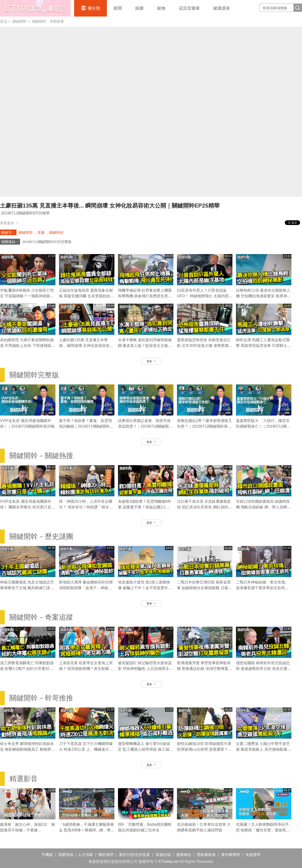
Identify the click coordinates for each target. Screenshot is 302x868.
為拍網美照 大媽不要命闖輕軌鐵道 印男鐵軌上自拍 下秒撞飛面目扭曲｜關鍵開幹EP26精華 (27, 346)
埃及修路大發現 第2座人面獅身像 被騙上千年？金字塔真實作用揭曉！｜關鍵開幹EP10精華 (145, 588)
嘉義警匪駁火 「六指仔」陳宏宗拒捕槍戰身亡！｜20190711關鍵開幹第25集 (263, 426)
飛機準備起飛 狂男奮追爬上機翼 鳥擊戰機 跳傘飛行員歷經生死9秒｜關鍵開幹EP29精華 (145, 296)
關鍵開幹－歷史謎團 (41, 536)
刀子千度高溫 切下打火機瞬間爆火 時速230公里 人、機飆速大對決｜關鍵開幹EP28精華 (86, 749)
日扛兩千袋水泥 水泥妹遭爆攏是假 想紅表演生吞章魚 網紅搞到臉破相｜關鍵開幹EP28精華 (204, 507)
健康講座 (222, 8)
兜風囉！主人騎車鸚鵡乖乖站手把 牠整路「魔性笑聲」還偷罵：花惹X (263, 830)
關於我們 (106, 855)
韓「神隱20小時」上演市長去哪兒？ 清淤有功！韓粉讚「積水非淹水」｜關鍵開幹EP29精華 (86, 507)
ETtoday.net (169, 862)
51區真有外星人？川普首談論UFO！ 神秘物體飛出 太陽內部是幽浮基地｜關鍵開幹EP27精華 (205, 296)
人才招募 (85, 855)
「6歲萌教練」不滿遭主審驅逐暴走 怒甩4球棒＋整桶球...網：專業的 (87, 830)
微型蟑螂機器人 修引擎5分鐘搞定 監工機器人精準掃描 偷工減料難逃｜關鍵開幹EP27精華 (145, 749)
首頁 (4, 21)
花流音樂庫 (189, 8)
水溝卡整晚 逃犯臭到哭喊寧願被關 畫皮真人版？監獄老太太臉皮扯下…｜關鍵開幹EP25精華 (145, 346)
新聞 (118, 8)
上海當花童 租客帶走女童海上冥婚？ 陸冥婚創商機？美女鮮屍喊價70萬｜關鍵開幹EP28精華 (86, 669)
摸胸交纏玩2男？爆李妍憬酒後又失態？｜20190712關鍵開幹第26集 (204, 426)
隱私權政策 (206, 855)
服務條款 (184, 855)
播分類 (94, 8)
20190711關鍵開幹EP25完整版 (47, 242)
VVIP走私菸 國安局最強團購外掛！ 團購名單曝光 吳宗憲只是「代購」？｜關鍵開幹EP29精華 (27, 507)
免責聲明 (253, 855)
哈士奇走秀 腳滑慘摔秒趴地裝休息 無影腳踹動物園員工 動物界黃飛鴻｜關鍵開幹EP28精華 (27, 749)
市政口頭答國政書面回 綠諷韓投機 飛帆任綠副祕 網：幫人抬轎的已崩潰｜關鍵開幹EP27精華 (263, 507)
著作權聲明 (231, 855)
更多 (151, 361)
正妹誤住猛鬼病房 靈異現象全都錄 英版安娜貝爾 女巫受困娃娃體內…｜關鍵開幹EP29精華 (86, 296)
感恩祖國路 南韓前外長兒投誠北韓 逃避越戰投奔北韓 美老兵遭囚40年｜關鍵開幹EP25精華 (263, 669)
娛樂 (139, 8)
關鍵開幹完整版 (34, 375)
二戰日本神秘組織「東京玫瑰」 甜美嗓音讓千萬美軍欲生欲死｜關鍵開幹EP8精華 (262, 588)
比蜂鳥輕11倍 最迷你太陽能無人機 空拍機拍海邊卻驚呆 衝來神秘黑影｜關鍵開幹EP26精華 (263, 296)
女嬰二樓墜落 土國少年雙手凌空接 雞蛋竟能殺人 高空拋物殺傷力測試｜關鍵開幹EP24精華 (263, 749)
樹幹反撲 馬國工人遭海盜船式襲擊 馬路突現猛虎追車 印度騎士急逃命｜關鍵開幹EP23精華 (263, 346)
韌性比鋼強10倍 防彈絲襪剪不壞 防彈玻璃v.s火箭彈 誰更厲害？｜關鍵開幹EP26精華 (204, 749)
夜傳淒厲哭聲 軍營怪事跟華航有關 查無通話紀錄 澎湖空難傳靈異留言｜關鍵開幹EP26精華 (204, 669)
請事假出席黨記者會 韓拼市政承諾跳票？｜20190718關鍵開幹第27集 (145, 426)
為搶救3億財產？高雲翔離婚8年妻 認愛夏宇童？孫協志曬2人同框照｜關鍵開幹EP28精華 (145, 507)
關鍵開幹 (20, 21)
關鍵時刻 (56, 232)
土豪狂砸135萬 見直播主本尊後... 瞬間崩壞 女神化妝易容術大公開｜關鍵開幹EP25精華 (86, 346)
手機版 (47, 855)
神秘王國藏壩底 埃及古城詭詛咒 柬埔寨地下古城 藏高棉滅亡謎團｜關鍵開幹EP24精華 (27, 588)
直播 (41, 232)
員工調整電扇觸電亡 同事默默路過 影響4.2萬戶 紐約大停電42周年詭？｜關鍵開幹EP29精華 (27, 669)
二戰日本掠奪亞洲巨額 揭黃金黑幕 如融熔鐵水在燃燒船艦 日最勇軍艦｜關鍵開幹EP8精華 (204, 588)
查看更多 (9, 223)
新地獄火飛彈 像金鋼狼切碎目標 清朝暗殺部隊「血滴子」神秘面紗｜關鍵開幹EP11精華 (86, 588)
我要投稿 (66, 855)
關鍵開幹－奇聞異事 (48, 21)
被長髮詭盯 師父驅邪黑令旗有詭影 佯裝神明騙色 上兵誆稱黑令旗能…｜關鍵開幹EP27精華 (145, 669)
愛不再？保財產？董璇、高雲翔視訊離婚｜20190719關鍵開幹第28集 (86, 426)
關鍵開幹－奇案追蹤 (41, 617)
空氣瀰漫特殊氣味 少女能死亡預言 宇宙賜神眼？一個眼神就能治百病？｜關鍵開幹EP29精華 (27, 296)
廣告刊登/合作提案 (134, 855)
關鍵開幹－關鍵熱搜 (41, 456)
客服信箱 (163, 855)
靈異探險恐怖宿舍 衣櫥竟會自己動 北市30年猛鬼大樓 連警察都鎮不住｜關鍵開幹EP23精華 (205, 346)
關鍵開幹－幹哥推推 (41, 698)
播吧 (35, 8)
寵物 (161, 8)
